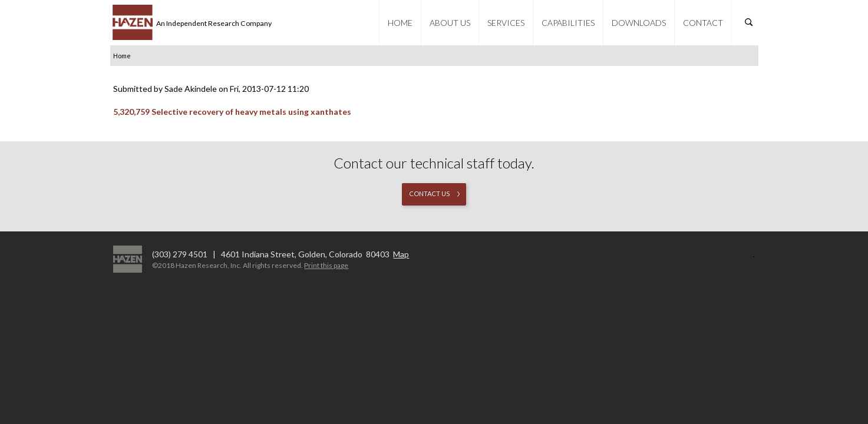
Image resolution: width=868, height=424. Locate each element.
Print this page (326, 265)
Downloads (639, 23)
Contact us (429, 193)
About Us (450, 23)
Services (506, 23)
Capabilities (568, 23)
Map (401, 254)
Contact (703, 23)
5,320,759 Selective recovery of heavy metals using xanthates (232, 112)
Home (400, 23)
